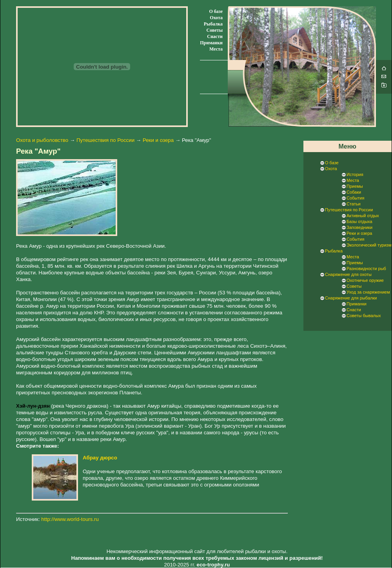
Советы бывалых (364, 316)
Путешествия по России (105, 140)
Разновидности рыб (366, 269)
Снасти (215, 36)
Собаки (354, 192)
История (355, 174)
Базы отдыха (359, 221)
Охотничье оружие (365, 280)
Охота (216, 18)
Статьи (354, 204)
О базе (216, 11)
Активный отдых (363, 216)
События (355, 198)
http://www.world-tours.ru (70, 519)
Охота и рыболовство (42, 140)
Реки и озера (158, 140)
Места (216, 49)
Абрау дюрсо (100, 458)
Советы (215, 30)
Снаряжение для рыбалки (351, 298)
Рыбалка (213, 24)
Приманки (211, 43)
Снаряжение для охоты (348, 274)
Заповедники (359, 227)
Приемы (355, 186)
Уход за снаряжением (368, 292)
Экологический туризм (369, 245)
